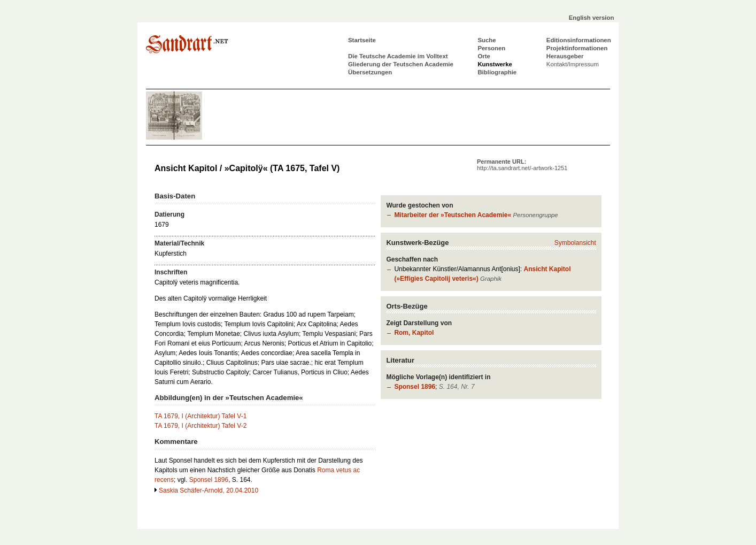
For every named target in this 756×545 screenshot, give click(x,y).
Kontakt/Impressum (573, 64)
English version (592, 18)
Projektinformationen (577, 48)
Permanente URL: (522, 165)
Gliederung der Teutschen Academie (401, 64)
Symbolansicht (575, 243)
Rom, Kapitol (414, 333)
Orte (484, 56)
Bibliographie (497, 72)
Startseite (362, 40)
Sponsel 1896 (415, 387)
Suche (487, 40)
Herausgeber (565, 56)
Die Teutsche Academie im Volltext (398, 56)
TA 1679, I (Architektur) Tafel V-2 (200, 426)
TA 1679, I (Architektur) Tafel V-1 (200, 416)
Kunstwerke (495, 64)
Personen (491, 48)
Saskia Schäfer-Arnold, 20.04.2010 (209, 490)
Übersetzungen (370, 72)
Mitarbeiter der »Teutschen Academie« (453, 215)
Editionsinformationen (579, 40)
